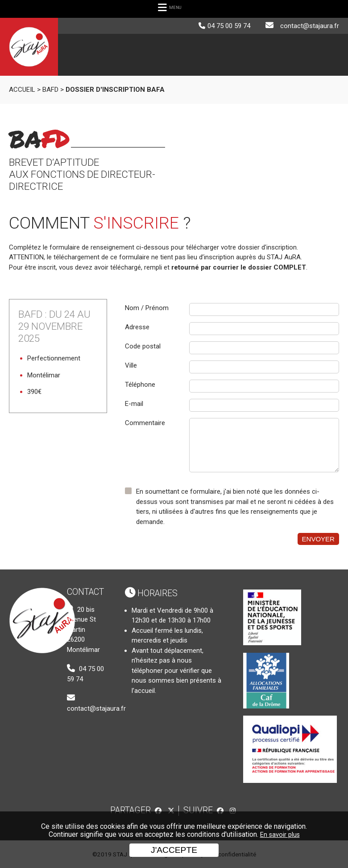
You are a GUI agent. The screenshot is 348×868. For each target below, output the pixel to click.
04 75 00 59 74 (229, 26)
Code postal (143, 346)
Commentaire (145, 423)
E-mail (134, 404)
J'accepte (174, 850)
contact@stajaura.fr (310, 26)
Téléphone (140, 385)
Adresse (137, 327)
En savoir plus (280, 835)
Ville (131, 365)
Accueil (22, 90)
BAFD (50, 90)
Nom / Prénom (147, 308)
